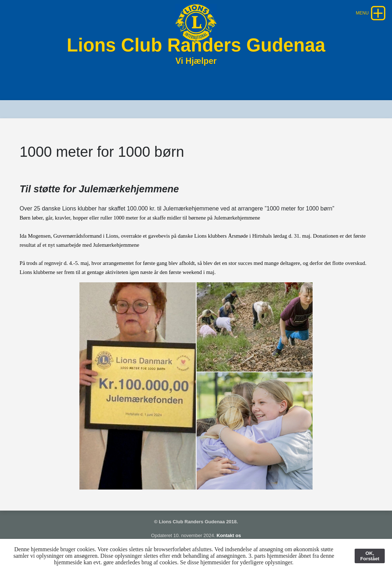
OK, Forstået (370, 556)
